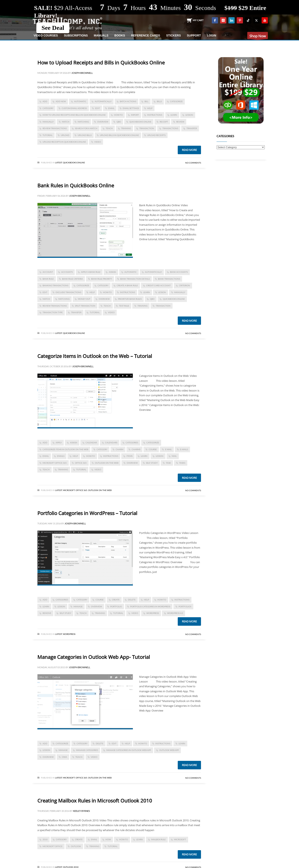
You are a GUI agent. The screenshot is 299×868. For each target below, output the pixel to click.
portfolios (185, 606)
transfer (192, 128)
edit (97, 108)
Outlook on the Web (107, 463)
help (150, 108)
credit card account (158, 285)
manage (78, 606)
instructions (155, 115)
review (180, 122)
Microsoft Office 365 (55, 463)
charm (119, 449)
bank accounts (179, 272)
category (48, 108)
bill (146, 101)
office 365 (81, 463)
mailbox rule (158, 839)
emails (61, 456)
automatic (80, 101)
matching (83, 122)
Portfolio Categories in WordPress (150, 606)
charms (136, 449)
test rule (124, 306)
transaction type (53, 312)
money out (84, 299)
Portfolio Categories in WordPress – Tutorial (87, 513)
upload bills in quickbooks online (119, 135)
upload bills (85, 135)
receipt (164, 122)
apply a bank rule (91, 272)
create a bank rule (127, 285)
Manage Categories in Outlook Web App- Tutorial (94, 657)
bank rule (48, 279)
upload (65, 135)
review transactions (55, 128)
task (168, 463)
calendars (111, 442)
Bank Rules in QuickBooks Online (76, 185)
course (153, 449)
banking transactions (55, 285)
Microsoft (69, 490)
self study (152, 463)
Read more (189, 150)
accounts (67, 272)
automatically (103, 101)
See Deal (53, 28)
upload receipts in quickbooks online (64, 142)
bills (159, 101)
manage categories (87, 750)
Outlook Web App (169, 750)
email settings (131, 108)
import (135, 115)
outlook (76, 846)
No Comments (193, 163)
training (126, 128)
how (108, 839)
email (111, 108)
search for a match (86, 128)
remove (47, 613)
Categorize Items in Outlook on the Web (65, 449)
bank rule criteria (72, 279)
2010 (45, 839)
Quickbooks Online (74, 162)
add (45, 101)
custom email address (74, 108)
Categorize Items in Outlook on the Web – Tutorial (95, 356)
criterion (184, 285)
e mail (168, 449)
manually (48, 122)
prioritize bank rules (130, 299)
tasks (182, 463)
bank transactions (169, 279)
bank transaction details (135, 279)
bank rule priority (102, 279)
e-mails (184, 449)
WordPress (69, 634)
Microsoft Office (53, 846)
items (129, 456)
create (116, 600)
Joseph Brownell (82, 73)
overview (103, 122)
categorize (176, 101)
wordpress (153, 613)
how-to (118, 115)
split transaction (85, 306)
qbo (119, 122)
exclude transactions (68, 292)
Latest (59, 162)
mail (174, 456)
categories (132, 442)
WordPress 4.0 (175, 613)
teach (109, 128)
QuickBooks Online (140, 122)
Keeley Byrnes (81, 811)
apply (59, 442)
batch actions (128, 101)
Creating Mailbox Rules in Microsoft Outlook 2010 (95, 801)
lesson (189, 115)
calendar (91, 442)
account (48, 272)
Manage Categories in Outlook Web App (129, 750)
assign (112, 272)
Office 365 (81, 490)
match (66, 122)
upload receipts (156, 135)
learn (174, 115)
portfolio (116, 606)
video (98, 142)
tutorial (48, 135)
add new (61, 101)
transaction (147, 128)
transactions (170, 128)
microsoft (180, 839)
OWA (64, 757)
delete (132, 600)
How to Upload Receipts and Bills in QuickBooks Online (101, 62)
